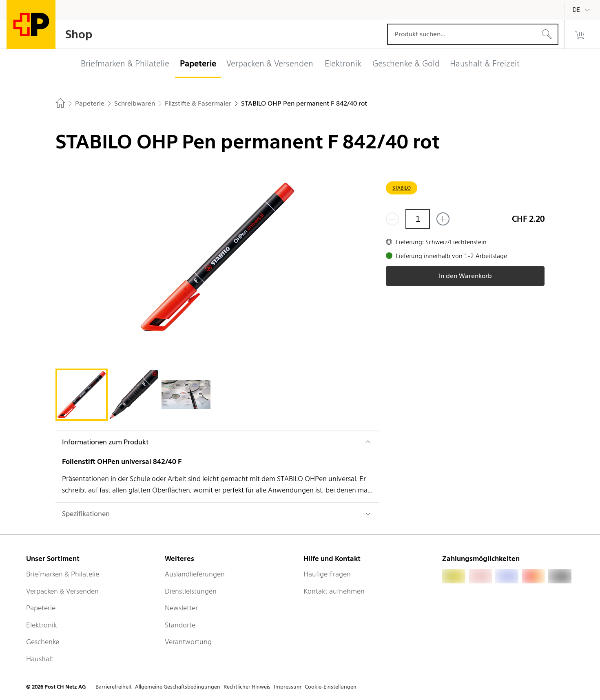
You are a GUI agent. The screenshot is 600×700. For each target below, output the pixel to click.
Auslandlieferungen (195, 574)
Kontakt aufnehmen (334, 591)
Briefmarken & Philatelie (63, 574)
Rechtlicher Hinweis (247, 687)
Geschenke (43, 642)
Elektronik (41, 625)
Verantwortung (188, 642)
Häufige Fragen (327, 574)
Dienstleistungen (191, 591)
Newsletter (181, 608)
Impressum (288, 687)
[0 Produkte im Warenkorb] (580, 34)
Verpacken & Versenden (62, 591)
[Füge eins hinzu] (443, 219)
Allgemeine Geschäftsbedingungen (178, 687)
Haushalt (40, 659)
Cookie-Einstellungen (331, 687)
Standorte (180, 625)
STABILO (402, 188)
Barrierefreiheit (114, 687)
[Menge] (418, 219)
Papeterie (41, 608)
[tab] (82, 395)
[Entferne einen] (392, 219)
